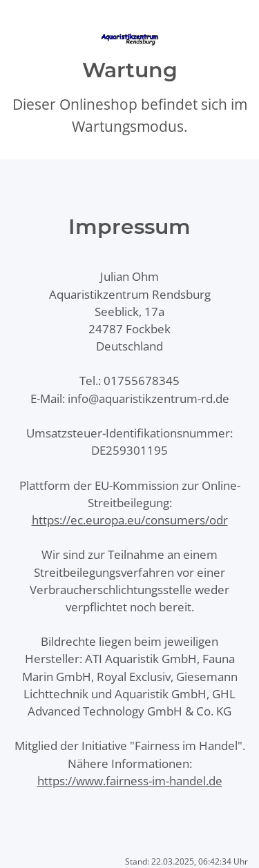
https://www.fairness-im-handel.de (130, 781)
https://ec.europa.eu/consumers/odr (130, 520)
